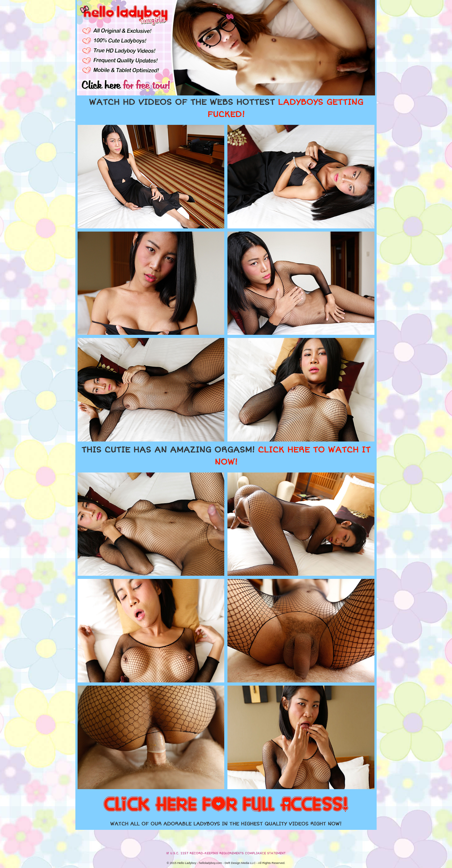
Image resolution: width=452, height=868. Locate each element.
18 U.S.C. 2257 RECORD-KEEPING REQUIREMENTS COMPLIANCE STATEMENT (226, 853)
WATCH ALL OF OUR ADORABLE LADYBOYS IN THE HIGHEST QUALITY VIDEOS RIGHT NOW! (226, 824)
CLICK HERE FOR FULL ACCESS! (226, 805)
